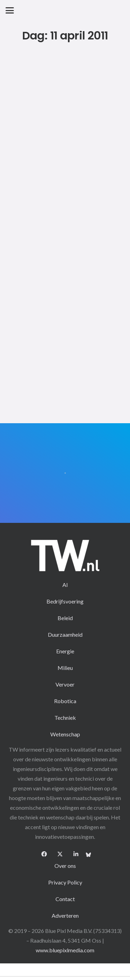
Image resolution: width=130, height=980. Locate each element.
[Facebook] (44, 854)
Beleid (65, 618)
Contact (65, 899)
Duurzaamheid (65, 634)
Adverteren (65, 915)
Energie (65, 651)
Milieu (65, 668)
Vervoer (65, 684)
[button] (10, 10)
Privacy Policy (65, 882)
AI (65, 585)
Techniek (65, 718)
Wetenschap (65, 734)
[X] (60, 854)
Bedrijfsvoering (65, 601)
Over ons (65, 866)
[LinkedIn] (76, 854)
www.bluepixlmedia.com (65, 950)
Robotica (65, 701)
